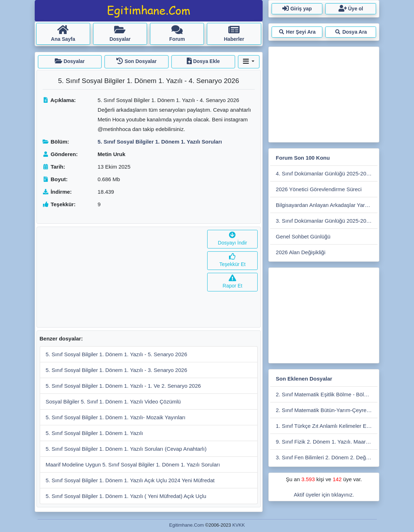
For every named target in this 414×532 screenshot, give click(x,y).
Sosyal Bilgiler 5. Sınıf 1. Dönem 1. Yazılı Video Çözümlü (113, 402)
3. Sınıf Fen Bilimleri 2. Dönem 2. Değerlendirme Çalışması (327, 457)
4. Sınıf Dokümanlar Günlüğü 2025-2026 (324, 173)
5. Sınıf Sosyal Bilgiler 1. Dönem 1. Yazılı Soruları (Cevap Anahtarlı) (126, 449)
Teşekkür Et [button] (232, 260)
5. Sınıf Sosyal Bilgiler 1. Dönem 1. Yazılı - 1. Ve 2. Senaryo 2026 (123, 386)
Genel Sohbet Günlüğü (303, 236)
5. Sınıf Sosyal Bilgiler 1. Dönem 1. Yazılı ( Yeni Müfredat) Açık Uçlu (126, 496)
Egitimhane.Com (187, 525)
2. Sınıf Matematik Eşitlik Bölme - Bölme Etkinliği (327, 394)
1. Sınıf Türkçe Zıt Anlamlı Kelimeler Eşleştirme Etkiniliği (327, 426)
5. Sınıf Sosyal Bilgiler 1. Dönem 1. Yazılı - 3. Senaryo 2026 (117, 370)
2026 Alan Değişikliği (301, 252)
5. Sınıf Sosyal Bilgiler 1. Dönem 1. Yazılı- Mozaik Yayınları (116, 417)
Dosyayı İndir (233, 239)
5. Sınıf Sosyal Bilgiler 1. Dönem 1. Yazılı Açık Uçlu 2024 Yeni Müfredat (130, 480)
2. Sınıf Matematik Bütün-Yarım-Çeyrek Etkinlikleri (327, 410)
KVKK (238, 525)
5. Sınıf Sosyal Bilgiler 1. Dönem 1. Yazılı (94, 433)
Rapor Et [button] (232, 282)
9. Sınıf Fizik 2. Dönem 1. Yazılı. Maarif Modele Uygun (327, 442)
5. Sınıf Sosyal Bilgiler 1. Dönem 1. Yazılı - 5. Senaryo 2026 (117, 354)
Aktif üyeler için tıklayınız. (324, 495)
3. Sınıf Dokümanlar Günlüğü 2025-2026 (324, 221)
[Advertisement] (121, 277)
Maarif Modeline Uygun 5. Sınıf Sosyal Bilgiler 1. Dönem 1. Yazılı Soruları (133, 465)
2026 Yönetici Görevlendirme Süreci (319, 189)
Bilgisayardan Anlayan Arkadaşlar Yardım (325, 205)
